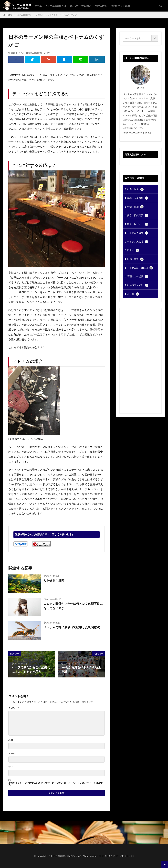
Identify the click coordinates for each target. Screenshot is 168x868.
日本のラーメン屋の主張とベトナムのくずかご (56, 15)
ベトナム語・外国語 (140, 268)
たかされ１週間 (54, 580)
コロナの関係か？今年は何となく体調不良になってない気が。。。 (73, 606)
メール (12, 753)
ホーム (38, 6)
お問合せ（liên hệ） (121, 6)
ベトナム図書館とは (56, 6)
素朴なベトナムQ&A (81, 6)
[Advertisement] (141, 361)
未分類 (133, 294)
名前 (11, 740)
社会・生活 (135, 189)
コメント (14, 708)
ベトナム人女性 (138, 242)
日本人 (133, 250)
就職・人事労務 (138, 198)
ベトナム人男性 (138, 233)
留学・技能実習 (138, 216)
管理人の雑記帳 (24, 15)
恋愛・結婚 (135, 207)
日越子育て (135, 259)
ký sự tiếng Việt (138, 285)
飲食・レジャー (138, 224)
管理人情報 (101, 6)
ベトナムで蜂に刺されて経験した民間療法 (72, 627)
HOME (9, 15)
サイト (12, 767)
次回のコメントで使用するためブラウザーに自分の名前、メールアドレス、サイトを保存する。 (55, 784)
